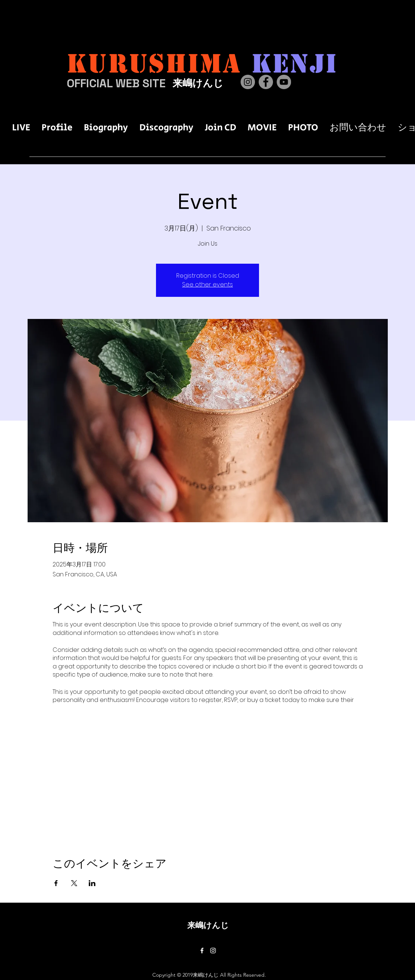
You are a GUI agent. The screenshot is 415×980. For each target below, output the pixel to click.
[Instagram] (248, 82)
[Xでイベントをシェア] (74, 883)
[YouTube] (284, 82)
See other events (207, 284)
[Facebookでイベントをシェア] (56, 883)
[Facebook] (266, 82)
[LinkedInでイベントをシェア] (92, 883)
